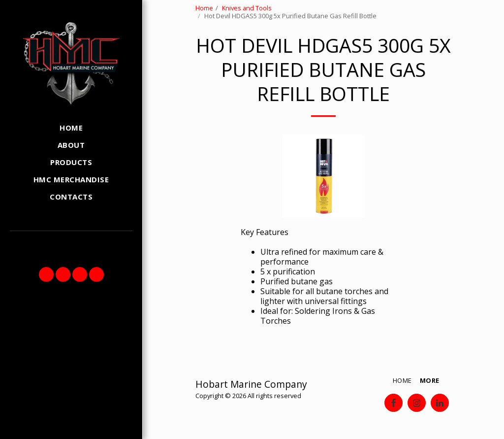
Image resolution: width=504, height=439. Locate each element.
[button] (46, 274)
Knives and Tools (247, 8)
